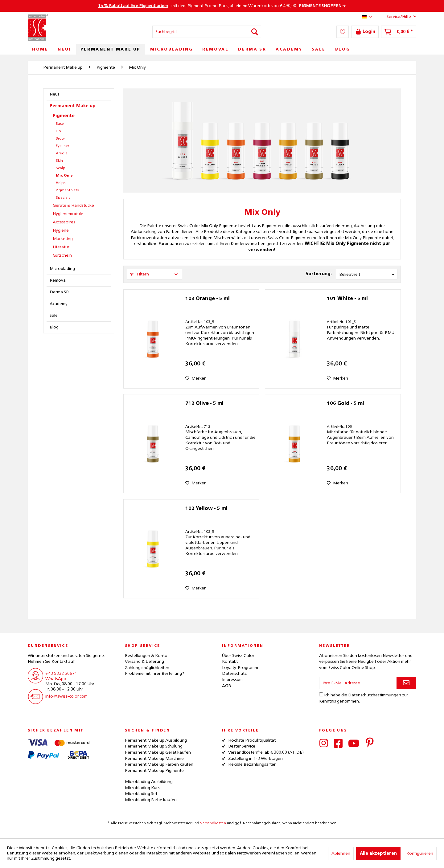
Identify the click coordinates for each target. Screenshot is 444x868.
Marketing (63, 239)
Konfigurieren (420, 854)
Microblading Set (141, 794)
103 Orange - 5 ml (208, 299)
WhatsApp (56, 679)
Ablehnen (341, 854)
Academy (59, 304)
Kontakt (230, 662)
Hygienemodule (68, 214)
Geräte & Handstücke (73, 206)
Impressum (232, 680)
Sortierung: (319, 274)
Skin (59, 161)
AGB (226, 686)
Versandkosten (213, 823)
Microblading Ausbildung (149, 782)
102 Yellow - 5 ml (206, 509)
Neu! (54, 94)
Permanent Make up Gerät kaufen (158, 752)
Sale (54, 316)
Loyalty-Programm (240, 668)
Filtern (140, 274)
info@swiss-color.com (66, 696)
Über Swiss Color (238, 656)
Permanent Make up (73, 106)
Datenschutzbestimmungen (375, 695)
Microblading (62, 269)
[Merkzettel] (343, 32)
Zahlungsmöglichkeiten (147, 668)
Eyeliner (62, 146)
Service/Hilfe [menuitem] (397, 16)
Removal (58, 280)
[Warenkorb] (399, 32)
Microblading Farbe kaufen (151, 800)
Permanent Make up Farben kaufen (159, 764)
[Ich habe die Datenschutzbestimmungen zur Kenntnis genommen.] (321, 694)
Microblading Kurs (142, 788)
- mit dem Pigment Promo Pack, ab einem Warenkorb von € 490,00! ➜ (222, 6)
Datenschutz (234, 674)
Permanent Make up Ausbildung (156, 740)
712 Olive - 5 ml (204, 404)
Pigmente (64, 116)
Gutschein (62, 255)
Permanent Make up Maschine (154, 759)
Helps (61, 183)
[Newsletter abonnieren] (406, 683)
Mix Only (64, 176)
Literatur (61, 247)
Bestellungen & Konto (146, 656)
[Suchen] (255, 32)
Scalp (61, 168)
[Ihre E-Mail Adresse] (358, 683)
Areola (62, 153)
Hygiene (61, 230)
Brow (60, 139)
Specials (63, 198)
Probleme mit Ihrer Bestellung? (154, 674)
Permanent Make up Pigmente (154, 771)
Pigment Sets (67, 190)
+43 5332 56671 (61, 674)
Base (60, 124)
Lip (58, 131)
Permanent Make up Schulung (154, 746)
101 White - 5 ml (347, 299)
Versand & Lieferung (144, 662)
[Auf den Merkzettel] (196, 378)
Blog (54, 327)
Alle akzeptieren (378, 854)
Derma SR (59, 292)
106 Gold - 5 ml (345, 404)
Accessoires (64, 222)
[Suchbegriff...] (207, 32)
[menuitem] (207, 32)
